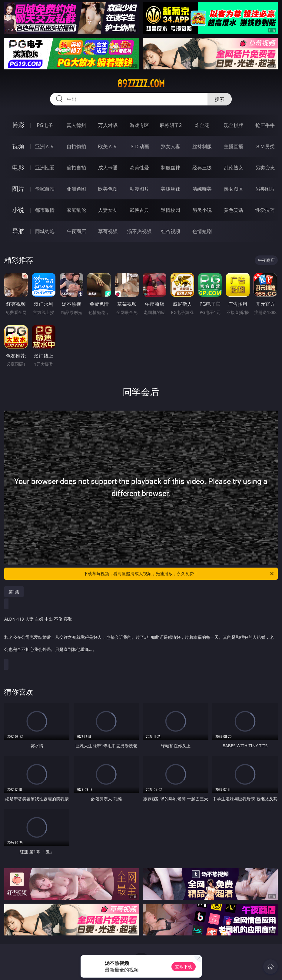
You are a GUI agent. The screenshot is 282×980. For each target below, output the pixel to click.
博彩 (18, 125)
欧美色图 (108, 189)
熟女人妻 (171, 146)
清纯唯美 (202, 189)
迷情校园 (171, 210)
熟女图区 (234, 189)
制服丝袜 (171, 168)
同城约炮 (45, 231)
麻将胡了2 (171, 125)
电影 (18, 167)
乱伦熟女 (234, 168)
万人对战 (108, 125)
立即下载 (184, 967)
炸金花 (202, 125)
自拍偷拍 (76, 146)
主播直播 (234, 146)
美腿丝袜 (171, 189)
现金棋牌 (234, 125)
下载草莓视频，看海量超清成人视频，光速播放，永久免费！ (179, 574)
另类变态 (265, 168)
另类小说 (202, 210)
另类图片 (265, 189)
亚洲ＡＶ (45, 146)
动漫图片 (139, 189)
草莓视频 (108, 231)
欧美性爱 (139, 168)
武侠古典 (139, 210)
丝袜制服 (202, 146)
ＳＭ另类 (265, 146)
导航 (18, 231)
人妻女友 (108, 210)
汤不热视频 (139, 231)
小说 (18, 210)
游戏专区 (139, 125)
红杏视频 (171, 231)
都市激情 (45, 210)
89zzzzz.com (141, 84)
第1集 (14, 592)
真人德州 (76, 125)
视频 (18, 146)
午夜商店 (76, 231)
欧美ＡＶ (108, 146)
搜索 (220, 99)
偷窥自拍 (45, 189)
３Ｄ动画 (139, 146)
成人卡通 (108, 168)
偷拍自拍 (76, 168)
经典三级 (202, 168)
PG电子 (45, 125)
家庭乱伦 (76, 210)
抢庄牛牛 (265, 125)
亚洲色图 (76, 189)
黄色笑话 (234, 210)
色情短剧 (202, 231)
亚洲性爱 (45, 168)
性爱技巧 (265, 210)
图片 (18, 189)
